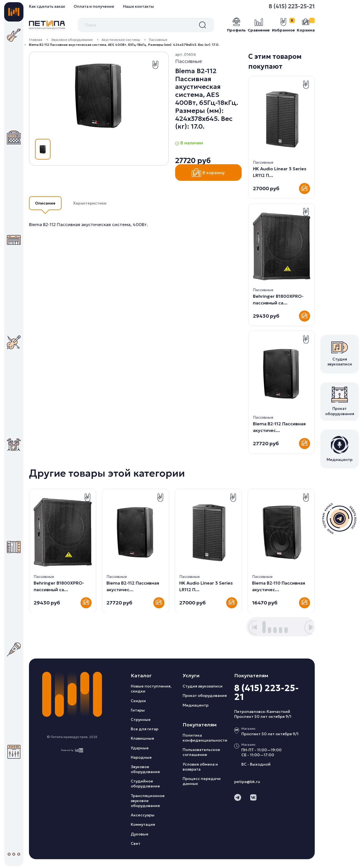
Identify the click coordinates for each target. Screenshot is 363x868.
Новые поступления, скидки (151, 689)
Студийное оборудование (145, 784)
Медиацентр (196, 705)
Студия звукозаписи (203, 686)
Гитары (138, 710)
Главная (36, 40)
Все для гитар (145, 729)
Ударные (140, 748)
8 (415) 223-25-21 (292, 6)
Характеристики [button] (90, 203)
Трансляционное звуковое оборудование (148, 801)
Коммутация (143, 824)
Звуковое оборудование (72, 40)
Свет (136, 843)
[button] (253, 627)
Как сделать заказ (47, 6)
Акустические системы (121, 40)
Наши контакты (138, 6)
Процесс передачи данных (202, 781)
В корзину (208, 172)
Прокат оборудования (205, 696)
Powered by (72, 750)
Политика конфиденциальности (205, 738)
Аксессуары (143, 815)
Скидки (138, 701)
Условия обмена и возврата (200, 767)
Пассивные (158, 40)
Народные (141, 757)
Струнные (141, 720)
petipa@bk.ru (247, 782)
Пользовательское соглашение (201, 752)
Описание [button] (45, 203)
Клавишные (142, 738)
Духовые (140, 834)
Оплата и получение (94, 6)
